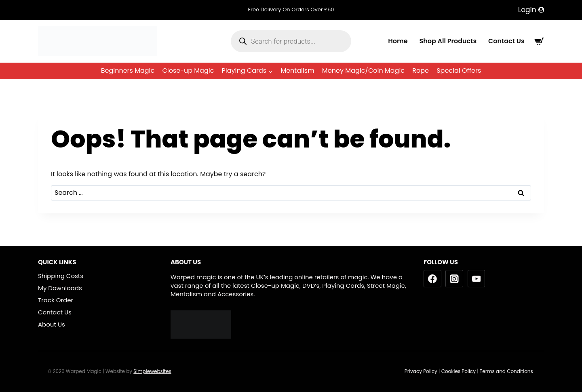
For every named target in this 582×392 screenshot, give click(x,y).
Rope (421, 71)
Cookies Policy (459, 371)
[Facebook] (432, 279)
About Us (52, 324)
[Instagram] (454, 279)
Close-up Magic (188, 71)
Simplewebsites (152, 371)
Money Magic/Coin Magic (363, 71)
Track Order (56, 300)
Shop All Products (448, 41)
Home (398, 41)
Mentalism (297, 71)
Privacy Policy (421, 371)
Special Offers (459, 71)
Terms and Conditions (507, 371)
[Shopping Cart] (539, 41)
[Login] (531, 10)
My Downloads (60, 288)
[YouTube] (477, 279)
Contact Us (506, 41)
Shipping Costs (61, 276)
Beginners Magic (128, 71)
